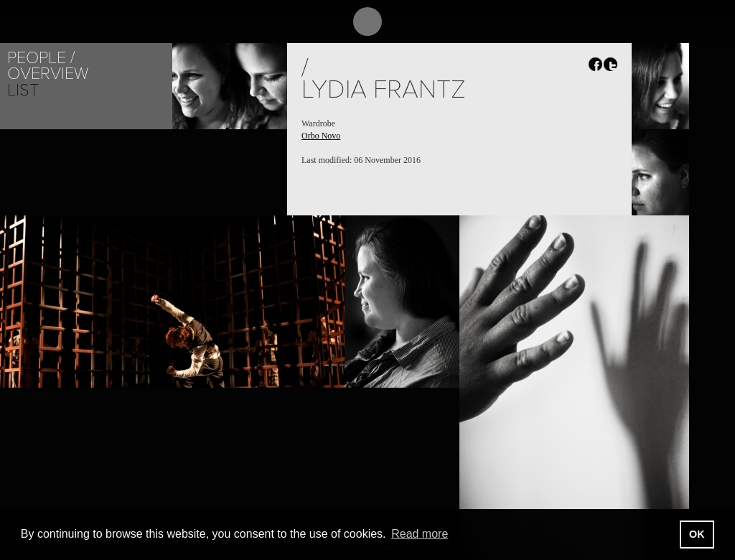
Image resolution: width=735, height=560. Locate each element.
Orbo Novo (321, 136)
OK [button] (697, 534)
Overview (48, 74)
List (23, 90)
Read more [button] (420, 534)
